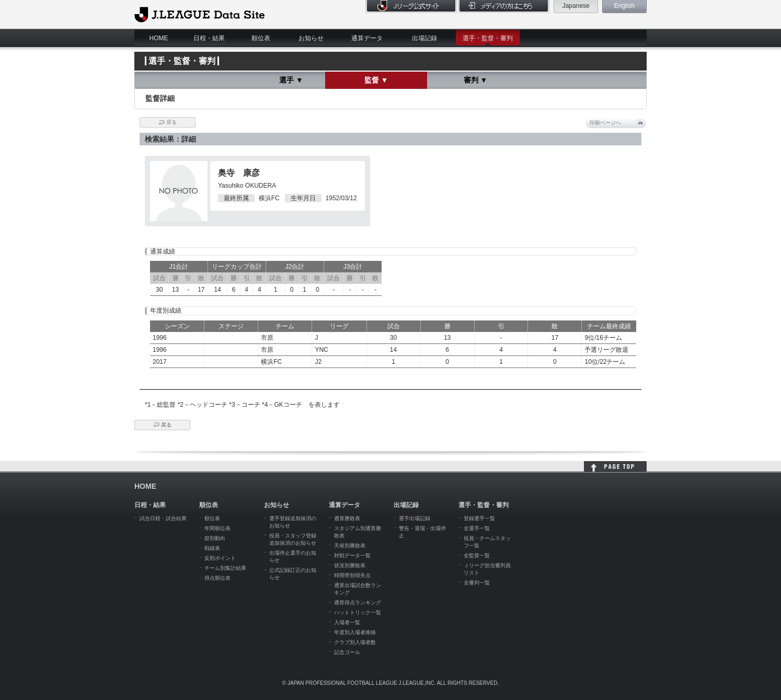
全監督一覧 (477, 555)
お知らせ (311, 38)
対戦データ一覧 (352, 555)
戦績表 (212, 548)
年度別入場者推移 (355, 632)
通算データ (367, 38)
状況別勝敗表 (350, 565)
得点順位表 (217, 578)
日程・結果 (209, 38)
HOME (159, 38)
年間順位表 (217, 528)
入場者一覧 (347, 622)
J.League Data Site (199, 14)
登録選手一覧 (479, 518)
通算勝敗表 (347, 518)
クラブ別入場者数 (355, 642)
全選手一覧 (477, 528)
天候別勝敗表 (350, 546)
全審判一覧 (477, 583)
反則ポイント (220, 558)
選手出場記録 (415, 518)
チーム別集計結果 (225, 568)
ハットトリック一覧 (358, 612)
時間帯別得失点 (352, 575)
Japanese (576, 6)
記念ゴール (347, 652)
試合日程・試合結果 (163, 518)
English (624, 6)
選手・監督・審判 (488, 38)
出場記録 (424, 38)
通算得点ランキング (358, 603)
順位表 (261, 38)
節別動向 (215, 538)
